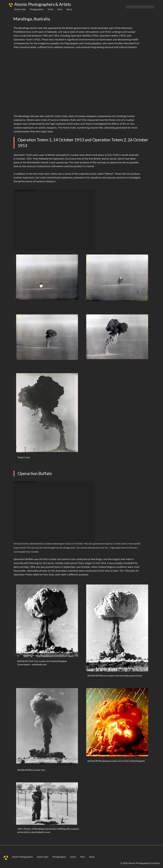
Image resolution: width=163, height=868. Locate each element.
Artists (51, 9)
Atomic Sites (20, 9)
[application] (54, 220)
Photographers (37, 9)
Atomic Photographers (23, 857)
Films (60, 9)
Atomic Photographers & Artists (43, 4)
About (69, 9)
